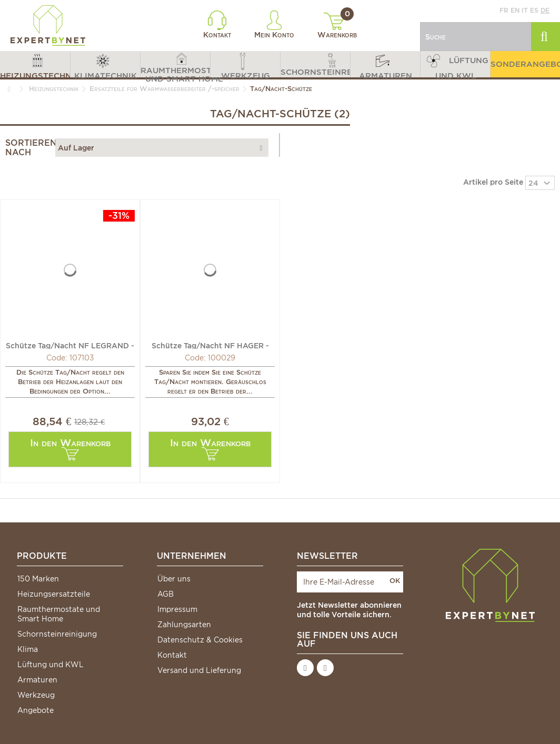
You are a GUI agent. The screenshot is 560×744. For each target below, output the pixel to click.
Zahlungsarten (184, 625)
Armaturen (37, 680)
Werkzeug (36, 695)
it (525, 10)
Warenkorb (337, 26)
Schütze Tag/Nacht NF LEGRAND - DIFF (70, 345)
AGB (166, 594)
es (534, 10)
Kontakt (217, 25)
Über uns (174, 579)
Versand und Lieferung (199, 670)
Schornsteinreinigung (57, 634)
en (515, 10)
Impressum (177, 609)
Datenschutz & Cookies (200, 640)
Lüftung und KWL (51, 665)
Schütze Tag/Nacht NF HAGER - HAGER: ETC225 (210, 345)
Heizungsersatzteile (54, 594)
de (545, 10)
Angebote (36, 710)
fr (504, 10)
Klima (28, 649)
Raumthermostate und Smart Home (59, 614)
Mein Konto (274, 25)
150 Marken (38, 579)
